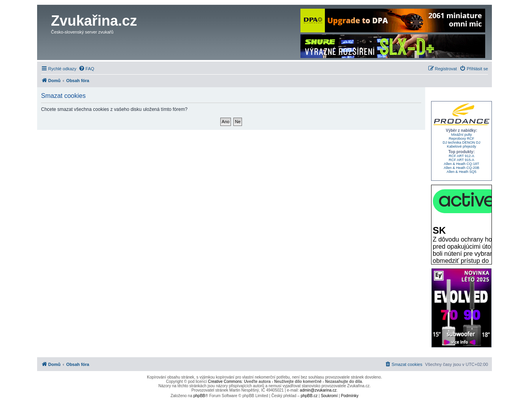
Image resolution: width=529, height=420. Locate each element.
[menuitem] (86, 69)
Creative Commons (225, 382)
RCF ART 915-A (462, 160)
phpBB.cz (309, 396)
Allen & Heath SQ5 (461, 172)
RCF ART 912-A (462, 156)
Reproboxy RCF (462, 139)
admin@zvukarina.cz (318, 390)
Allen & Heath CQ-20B (461, 168)
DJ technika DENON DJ (461, 142)
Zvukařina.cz (94, 21)
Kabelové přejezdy (461, 146)
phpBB (199, 396)
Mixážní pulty (462, 135)
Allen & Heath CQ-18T (461, 164)
